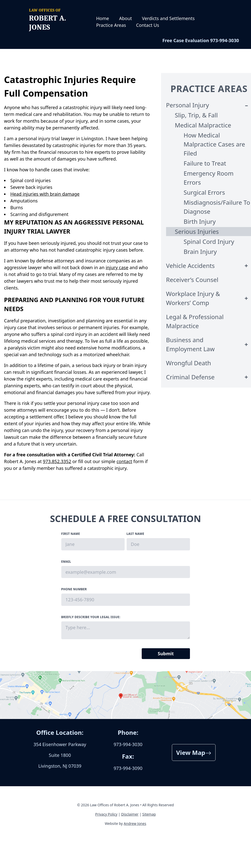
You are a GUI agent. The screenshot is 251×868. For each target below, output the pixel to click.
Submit (166, 654)
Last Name (135, 534)
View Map (194, 752)
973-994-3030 (225, 40)
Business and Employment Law (190, 344)
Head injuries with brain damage (45, 194)
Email (66, 562)
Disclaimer (130, 814)
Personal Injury (188, 105)
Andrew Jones (135, 823)
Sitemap (149, 814)
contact (124, 461)
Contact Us (147, 25)
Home (103, 18)
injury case (117, 267)
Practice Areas (111, 25)
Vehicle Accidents (190, 266)
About (125, 18)
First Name (71, 534)
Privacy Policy (106, 814)
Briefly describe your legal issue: (91, 617)
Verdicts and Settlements (168, 18)
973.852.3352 (57, 461)
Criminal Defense (190, 377)
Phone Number (74, 589)
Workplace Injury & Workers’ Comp (193, 298)
